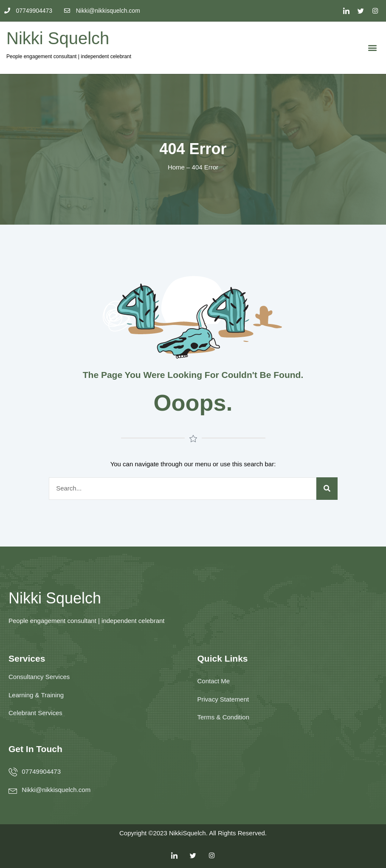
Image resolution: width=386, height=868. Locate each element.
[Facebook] (375, 11)
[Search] (327, 489)
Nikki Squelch (58, 38)
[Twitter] (361, 11)
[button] (373, 48)
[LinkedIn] (347, 11)
